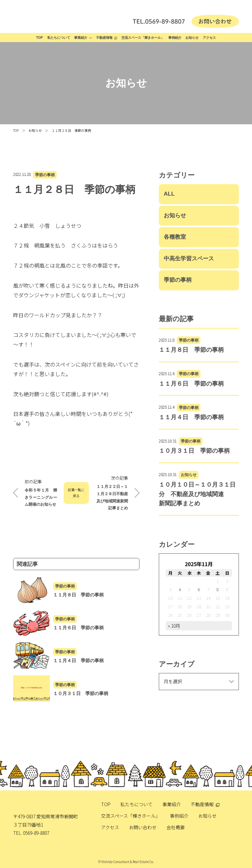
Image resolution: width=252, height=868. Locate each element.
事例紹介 (175, 38)
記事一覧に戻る (76, 493)
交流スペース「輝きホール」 (143, 38)
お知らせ (192, 38)
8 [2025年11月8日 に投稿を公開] (218, 589)
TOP (40, 38)
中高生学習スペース (189, 259)
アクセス (209, 38)
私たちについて (59, 38)
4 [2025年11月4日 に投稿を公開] (180, 589)
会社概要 (176, 827)
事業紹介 (81, 38)
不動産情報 (104, 38)
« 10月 (174, 626)
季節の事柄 (45, 175)
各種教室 (175, 237)
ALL (169, 194)
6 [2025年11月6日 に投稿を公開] (199, 589)
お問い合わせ (143, 827)
